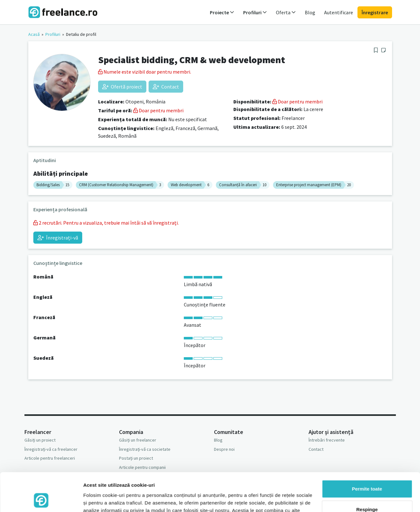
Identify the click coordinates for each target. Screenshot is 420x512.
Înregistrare (375, 12)
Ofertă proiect (122, 87)
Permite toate (367, 453)
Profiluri (53, 34)
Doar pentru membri (158, 110)
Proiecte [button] (222, 12)
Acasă (34, 34)
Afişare (91, 499)
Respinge (367, 473)
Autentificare (339, 12)
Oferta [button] (286, 12)
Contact (166, 87)
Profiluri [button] (255, 12)
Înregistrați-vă (58, 238)
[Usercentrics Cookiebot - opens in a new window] (41, 500)
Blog (310, 12)
